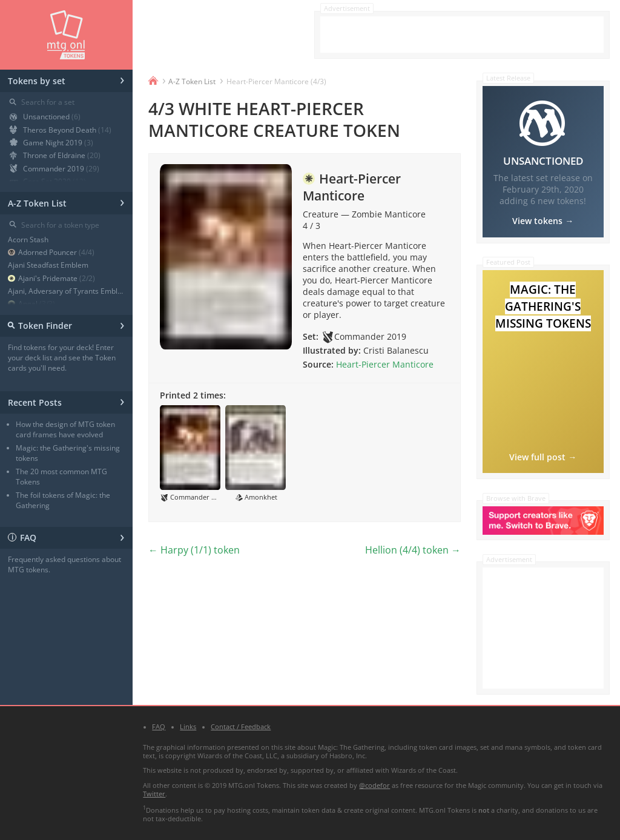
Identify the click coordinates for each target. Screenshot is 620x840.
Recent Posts (66, 401)
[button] (190, 454)
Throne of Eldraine (55, 155)
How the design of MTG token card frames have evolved (65, 429)
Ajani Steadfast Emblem (48, 265)
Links (188, 727)
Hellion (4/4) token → (413, 550)
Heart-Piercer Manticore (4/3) (276, 81)
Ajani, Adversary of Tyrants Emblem (66, 291)
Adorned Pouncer (51, 252)
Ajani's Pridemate (51, 278)
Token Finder (64, 324)
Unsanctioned (45, 117)
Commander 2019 (54, 169)
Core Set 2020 (48, 181)
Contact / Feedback (241, 727)
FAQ (66, 536)
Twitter (154, 794)
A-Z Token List (66, 201)
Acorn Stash (28, 240)
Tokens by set (66, 79)
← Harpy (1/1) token (194, 550)
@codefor (374, 785)
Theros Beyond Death (61, 130)
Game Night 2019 (51, 143)
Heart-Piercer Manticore (385, 364)
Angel (31, 304)
